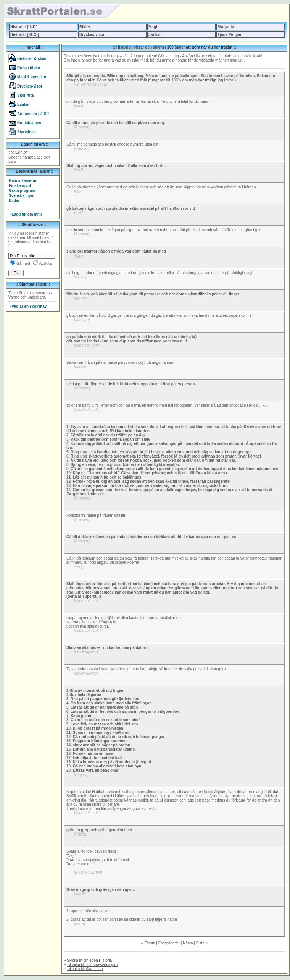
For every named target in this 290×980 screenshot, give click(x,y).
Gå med (23, 264)
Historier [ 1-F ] (24, 27)
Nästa (188, 943)
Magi (153, 27)
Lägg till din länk (26, 214)
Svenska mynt (22, 196)
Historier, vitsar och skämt (140, 47)
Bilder (85, 27)
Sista (200, 943)
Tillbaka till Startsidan (85, 969)
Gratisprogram (22, 191)
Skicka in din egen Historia (89, 960)
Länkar (155, 35)
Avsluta (45, 264)
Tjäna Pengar (230, 35)
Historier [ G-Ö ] (25, 35)
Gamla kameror (23, 181)
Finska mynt (20, 186)
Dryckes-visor (92, 35)
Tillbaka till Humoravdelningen (92, 965)
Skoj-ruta (226, 27)
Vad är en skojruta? (28, 306)
